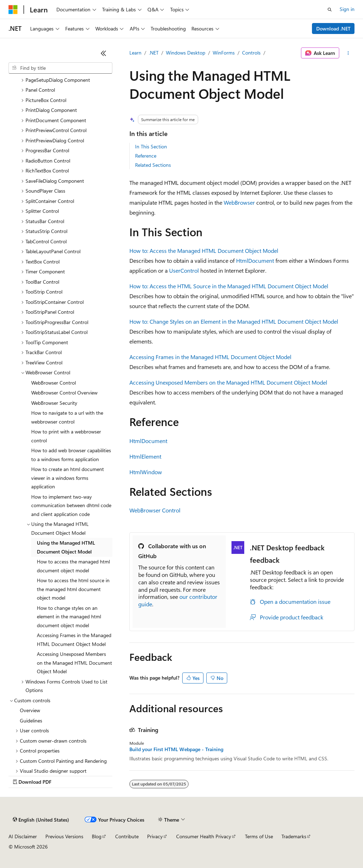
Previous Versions (64, 836)
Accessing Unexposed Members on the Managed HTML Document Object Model (228, 382)
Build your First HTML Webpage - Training (176, 749)
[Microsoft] (13, 10)
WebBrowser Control (155, 510)
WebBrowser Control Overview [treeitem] (64, 393)
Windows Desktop (186, 53)
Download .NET (333, 29)
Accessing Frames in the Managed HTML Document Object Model (210, 357)
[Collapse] (104, 53)
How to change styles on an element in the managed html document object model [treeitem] (69, 617)
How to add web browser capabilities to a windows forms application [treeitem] (71, 455)
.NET (154, 53)
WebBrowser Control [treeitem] (54, 383)
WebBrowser (239, 202)
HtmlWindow (146, 472)
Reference (146, 156)
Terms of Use (259, 836)
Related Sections (153, 165)
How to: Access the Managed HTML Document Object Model (204, 251)
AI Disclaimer (23, 836)
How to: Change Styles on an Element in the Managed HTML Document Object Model (234, 321)
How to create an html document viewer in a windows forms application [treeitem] (68, 478)
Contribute (127, 836)
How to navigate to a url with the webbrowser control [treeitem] (67, 417)
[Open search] (330, 10)
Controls (251, 53)
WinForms (224, 53)
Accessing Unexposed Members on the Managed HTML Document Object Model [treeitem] (74, 663)
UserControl (184, 270)
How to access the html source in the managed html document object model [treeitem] (73, 589)
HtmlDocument (255, 260)
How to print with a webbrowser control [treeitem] (66, 436)
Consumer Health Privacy (204, 836)
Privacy (155, 836)
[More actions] (348, 53)
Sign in (347, 9)
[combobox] (60, 68)
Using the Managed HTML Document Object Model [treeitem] (66, 547)
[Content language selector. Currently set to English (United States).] (41, 820)
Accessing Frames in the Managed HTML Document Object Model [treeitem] (74, 640)
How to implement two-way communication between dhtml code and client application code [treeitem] (71, 505)
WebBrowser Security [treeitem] (54, 403)
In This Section (151, 146)
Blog (97, 836)
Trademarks (294, 836)
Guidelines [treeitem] (31, 721)
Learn (135, 53)
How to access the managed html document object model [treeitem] (73, 566)
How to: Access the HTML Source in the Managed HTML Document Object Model (229, 286)
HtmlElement (145, 456)
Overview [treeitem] (30, 710)
